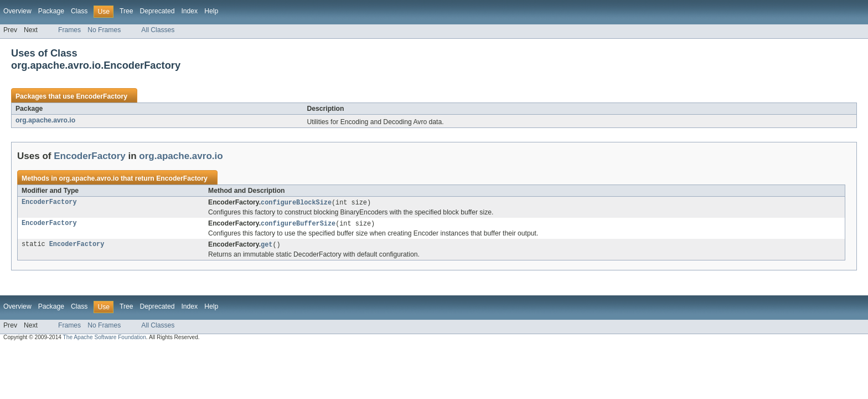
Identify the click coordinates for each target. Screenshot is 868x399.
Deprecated (157, 11)
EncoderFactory (102, 96)
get (267, 246)
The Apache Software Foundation (105, 339)
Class (79, 11)
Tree (126, 11)
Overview (17, 11)
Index (189, 11)
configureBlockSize (296, 203)
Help (211, 11)
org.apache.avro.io (45, 120)
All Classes (158, 30)
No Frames (104, 30)
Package (51, 11)
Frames (69, 30)
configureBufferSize (298, 224)
